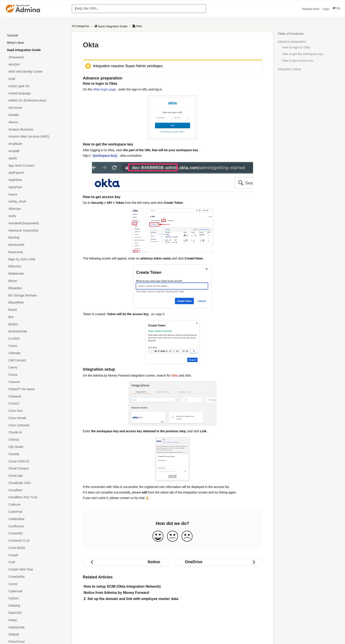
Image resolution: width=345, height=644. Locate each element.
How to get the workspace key (303, 54)
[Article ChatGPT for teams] (36, 389)
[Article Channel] (36, 382)
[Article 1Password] (36, 57)
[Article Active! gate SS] (36, 86)
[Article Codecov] (36, 505)
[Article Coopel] (36, 555)
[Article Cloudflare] (36, 490)
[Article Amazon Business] (36, 129)
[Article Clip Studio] (36, 447)
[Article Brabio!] (36, 324)
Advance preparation (292, 42)
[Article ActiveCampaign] (36, 93)
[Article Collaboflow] (36, 519)
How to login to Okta (296, 47)
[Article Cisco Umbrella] (36, 425)
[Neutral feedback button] (172, 536)
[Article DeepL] (36, 620)
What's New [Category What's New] (15, 43)
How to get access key (297, 61)
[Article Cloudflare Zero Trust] (36, 497)
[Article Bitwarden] (36, 288)
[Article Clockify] (36, 454)
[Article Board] (36, 310)
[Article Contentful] (36, 533)
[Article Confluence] (36, 526)
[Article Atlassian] (36, 209)
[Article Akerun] (36, 122)
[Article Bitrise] (36, 281)
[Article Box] (36, 317)
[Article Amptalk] (36, 151)
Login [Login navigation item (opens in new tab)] (326, 9)
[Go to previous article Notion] (127, 562)
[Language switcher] (336, 9)
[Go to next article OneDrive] (218, 562)
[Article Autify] (36, 216)
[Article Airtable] (36, 115)
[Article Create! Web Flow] (36, 569)
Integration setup (289, 69)
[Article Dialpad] (36, 634)
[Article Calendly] (36, 353)
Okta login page (105, 89)
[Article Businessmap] (36, 331)
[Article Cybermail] (36, 591)
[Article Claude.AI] (36, 432)
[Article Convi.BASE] (36, 548)
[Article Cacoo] (36, 346)
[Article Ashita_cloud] (36, 201)
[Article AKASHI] (36, 64)
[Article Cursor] (36, 584)
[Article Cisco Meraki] (36, 418)
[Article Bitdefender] (36, 274)
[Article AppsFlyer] (36, 187)
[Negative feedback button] (187, 536)
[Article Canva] (36, 375)
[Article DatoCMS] (36, 613)
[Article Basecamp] (36, 252)
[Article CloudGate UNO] (36, 483)
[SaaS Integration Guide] (111, 26)
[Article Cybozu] (36, 598)
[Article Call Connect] (36, 360)
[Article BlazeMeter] (36, 303)
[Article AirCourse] (36, 108)
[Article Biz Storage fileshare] (36, 295)
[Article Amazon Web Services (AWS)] (36, 137)
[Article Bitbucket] (36, 266)
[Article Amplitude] (36, 144)
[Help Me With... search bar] (139, 9)
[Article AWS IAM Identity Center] (36, 72)
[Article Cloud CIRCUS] (36, 461)
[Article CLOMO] (36, 339)
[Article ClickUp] (36, 440)
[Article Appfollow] (36, 180)
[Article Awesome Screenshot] (36, 230)
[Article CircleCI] (36, 404)
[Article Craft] (36, 562)
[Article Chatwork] (36, 396)
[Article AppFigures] (36, 173)
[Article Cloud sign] (36, 476)
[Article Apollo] (36, 158)
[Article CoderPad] (36, 512)
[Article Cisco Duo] (36, 411)
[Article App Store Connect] (36, 165)
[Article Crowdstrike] (36, 577)
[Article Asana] (36, 194)
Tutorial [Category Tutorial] (12, 35)
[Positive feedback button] (158, 536)
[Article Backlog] (36, 238)
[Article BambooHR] (36, 245)
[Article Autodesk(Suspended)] (36, 223)
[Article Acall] (36, 79)
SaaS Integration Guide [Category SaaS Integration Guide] (24, 50)
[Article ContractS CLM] (36, 541)
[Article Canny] (36, 367)
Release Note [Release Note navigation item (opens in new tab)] (311, 9)
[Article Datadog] (36, 606)
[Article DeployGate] (36, 627)
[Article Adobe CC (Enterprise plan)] (36, 100)
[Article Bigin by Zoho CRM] (36, 259)
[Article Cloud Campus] (36, 468)
